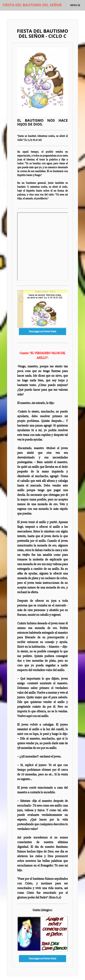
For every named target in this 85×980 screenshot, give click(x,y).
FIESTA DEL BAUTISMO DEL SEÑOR (32, 5)
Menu (76, 6)
